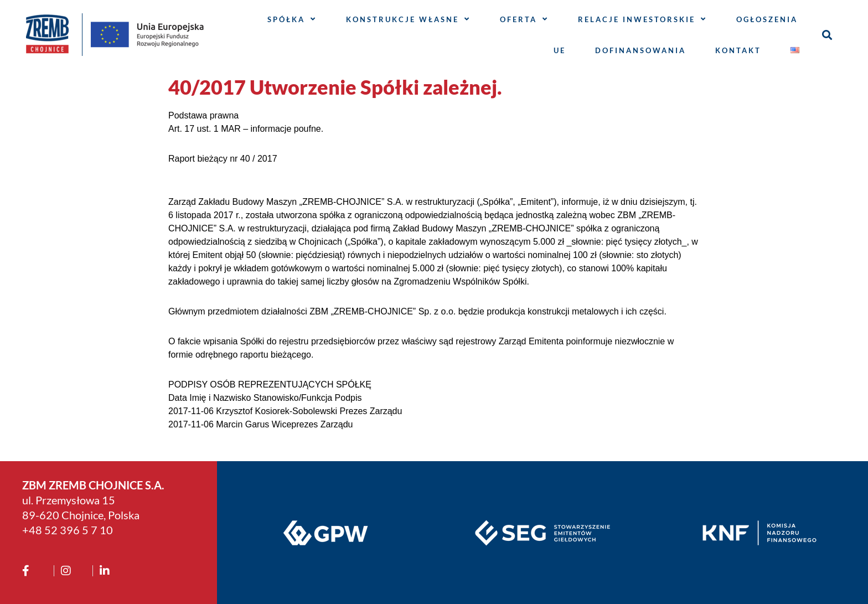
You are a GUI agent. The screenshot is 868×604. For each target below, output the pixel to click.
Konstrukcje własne (408, 19)
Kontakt (738, 50)
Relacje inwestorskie (642, 19)
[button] (827, 35)
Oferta (524, 19)
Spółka (292, 19)
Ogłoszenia (767, 19)
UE (560, 50)
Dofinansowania (640, 50)
